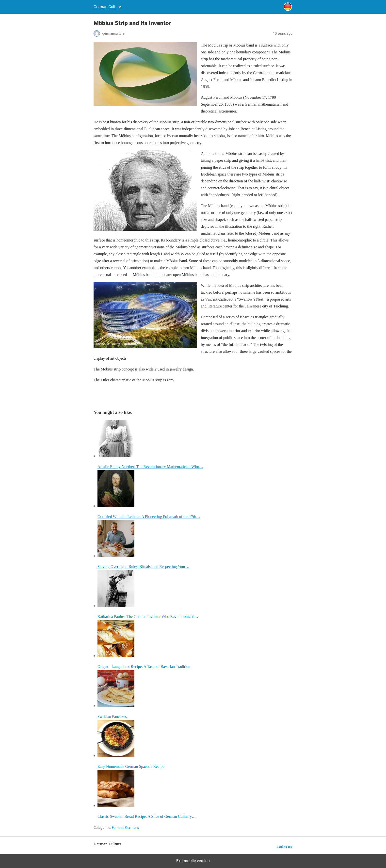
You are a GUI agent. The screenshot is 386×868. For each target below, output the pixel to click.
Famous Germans (125, 828)
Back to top (284, 847)
